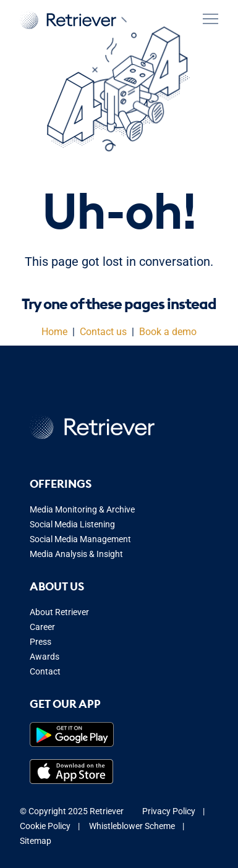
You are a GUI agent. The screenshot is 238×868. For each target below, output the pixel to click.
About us (57, 586)
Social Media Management (80, 539)
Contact (45, 671)
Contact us (103, 332)
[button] (210, 19)
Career (42, 627)
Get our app (65, 704)
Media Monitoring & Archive (82, 509)
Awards (45, 657)
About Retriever (59, 612)
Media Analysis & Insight (76, 554)
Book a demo (168, 332)
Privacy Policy (169, 811)
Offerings (61, 484)
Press (40, 642)
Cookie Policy (45, 826)
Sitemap (36, 841)
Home (54, 332)
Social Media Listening (72, 524)
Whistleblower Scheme (132, 826)
